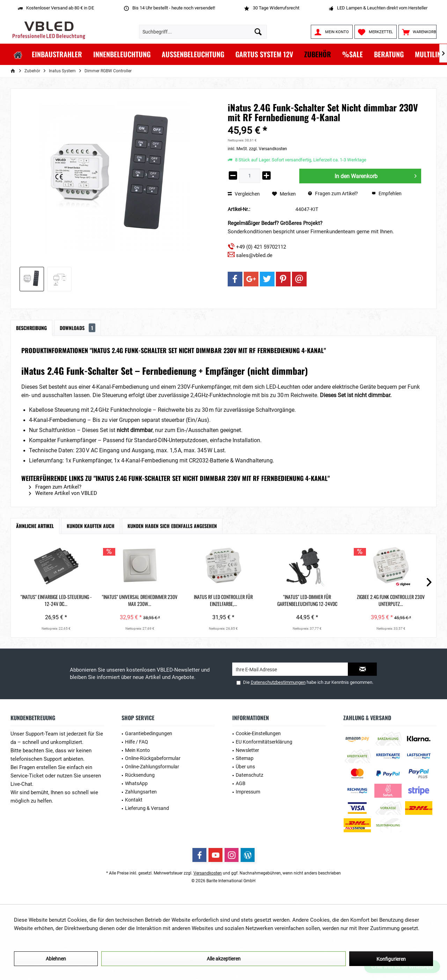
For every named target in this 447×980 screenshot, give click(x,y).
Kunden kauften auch (91, 526)
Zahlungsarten (141, 792)
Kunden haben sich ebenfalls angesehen (172, 526)
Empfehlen (387, 193)
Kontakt (134, 800)
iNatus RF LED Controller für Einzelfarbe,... (223, 600)
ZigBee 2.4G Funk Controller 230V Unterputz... (391, 600)
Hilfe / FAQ (137, 742)
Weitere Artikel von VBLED (63, 493)
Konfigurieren (391, 959)
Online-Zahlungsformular (152, 767)
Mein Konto (137, 750)
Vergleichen (244, 194)
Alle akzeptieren (224, 959)
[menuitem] (417, 32)
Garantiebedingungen (149, 733)
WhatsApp (136, 783)
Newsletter (247, 750)
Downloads (78, 328)
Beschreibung (31, 328)
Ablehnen (56, 959)
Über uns (245, 767)
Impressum (248, 792)
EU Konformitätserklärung (264, 742)
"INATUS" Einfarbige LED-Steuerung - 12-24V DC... (56, 600)
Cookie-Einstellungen (258, 733)
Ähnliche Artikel (35, 526)
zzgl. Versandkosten (268, 149)
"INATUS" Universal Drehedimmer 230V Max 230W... (140, 600)
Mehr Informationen (37, 937)
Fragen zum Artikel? (333, 193)
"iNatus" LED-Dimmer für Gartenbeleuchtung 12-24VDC (307, 600)
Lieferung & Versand (147, 808)
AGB (241, 783)
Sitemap (245, 758)
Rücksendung (140, 775)
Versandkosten (208, 873)
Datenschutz (250, 775)
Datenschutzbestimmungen (278, 682)
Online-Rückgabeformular (153, 758)
